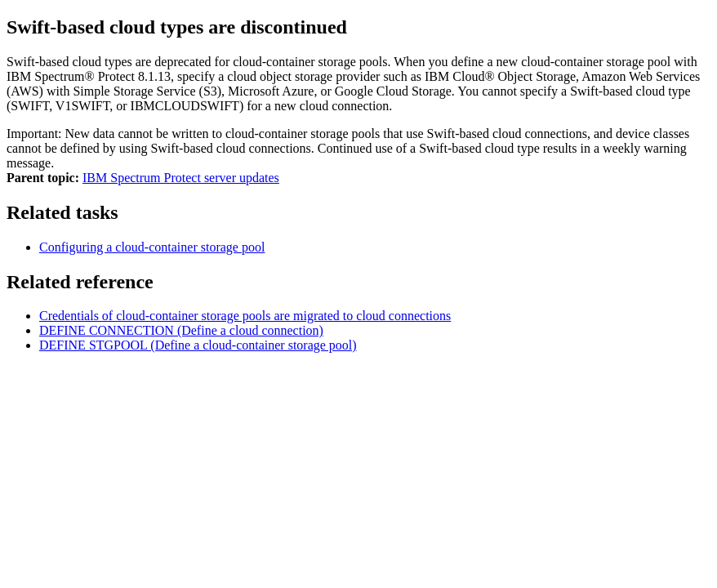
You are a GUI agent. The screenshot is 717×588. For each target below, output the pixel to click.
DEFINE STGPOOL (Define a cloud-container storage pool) (198, 345)
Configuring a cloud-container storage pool (152, 247)
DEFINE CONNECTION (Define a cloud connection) (181, 330)
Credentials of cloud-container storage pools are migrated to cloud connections (245, 316)
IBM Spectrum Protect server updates (181, 178)
